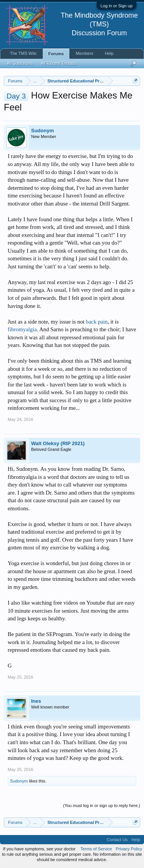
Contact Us (117, 840)
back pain (97, 322)
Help (109, 53)
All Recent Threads (59, 63)
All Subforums (20, 63)
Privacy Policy (129, 849)
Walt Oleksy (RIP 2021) (58, 443)
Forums (56, 54)
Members (84, 53)
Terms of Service (96, 849)
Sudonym (42, 131)
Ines (36, 701)
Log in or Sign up (117, 6)
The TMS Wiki (23, 53)
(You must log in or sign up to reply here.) (102, 806)
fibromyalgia (22, 329)
